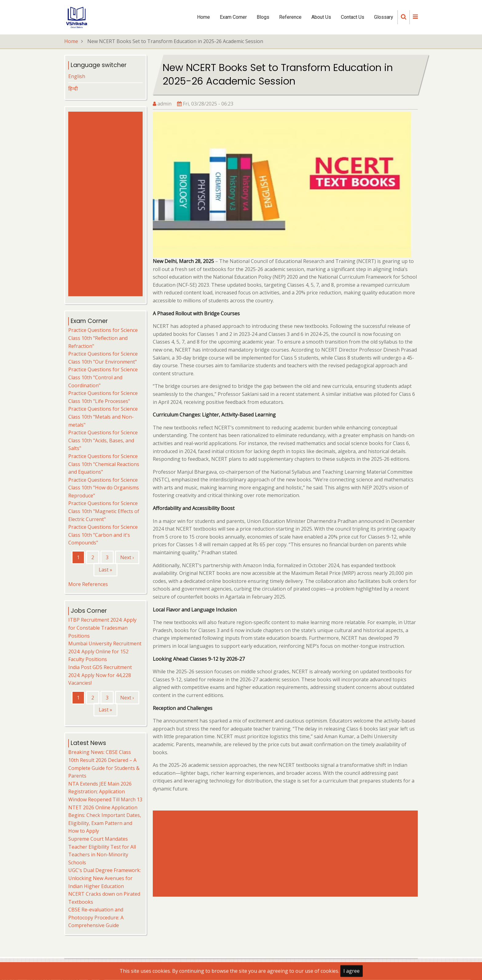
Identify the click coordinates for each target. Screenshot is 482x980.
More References (88, 584)
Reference (290, 17)
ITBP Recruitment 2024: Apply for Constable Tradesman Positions (102, 628)
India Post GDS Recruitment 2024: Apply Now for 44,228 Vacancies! (100, 675)
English (77, 76)
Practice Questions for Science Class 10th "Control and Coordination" (103, 377)
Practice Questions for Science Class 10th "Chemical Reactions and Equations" (104, 464)
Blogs (263, 17)
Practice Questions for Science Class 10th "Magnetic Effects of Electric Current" (104, 511)
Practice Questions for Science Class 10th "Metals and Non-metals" (103, 417)
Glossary (384, 17)
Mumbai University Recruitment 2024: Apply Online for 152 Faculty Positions (105, 651)
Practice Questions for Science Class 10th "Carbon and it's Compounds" (103, 535)
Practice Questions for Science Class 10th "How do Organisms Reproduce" (104, 488)
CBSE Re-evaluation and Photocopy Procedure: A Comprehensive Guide (96, 917)
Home (203, 17)
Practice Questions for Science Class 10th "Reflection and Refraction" (103, 338)
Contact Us (353, 17)
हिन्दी (73, 89)
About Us (321, 17)
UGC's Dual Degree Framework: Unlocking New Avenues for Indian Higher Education (105, 878)
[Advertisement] (287, 854)
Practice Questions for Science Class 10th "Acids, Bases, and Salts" (103, 440)
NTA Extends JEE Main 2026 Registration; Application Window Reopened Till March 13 (105, 792)
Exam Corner (233, 17)
